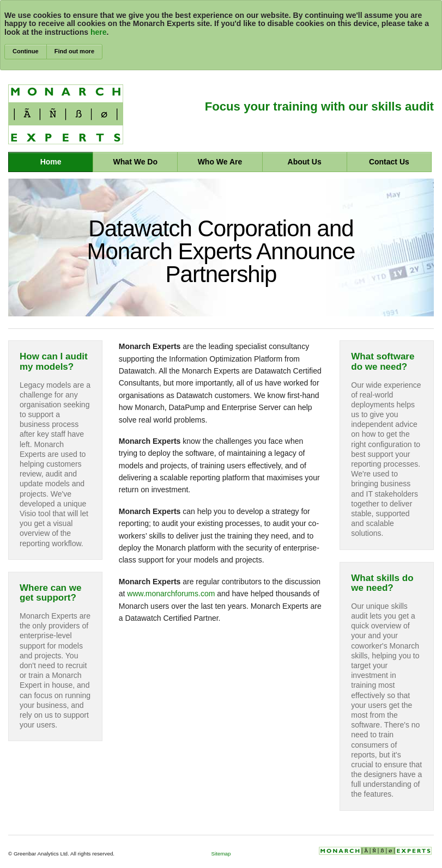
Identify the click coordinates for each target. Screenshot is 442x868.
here (99, 32)
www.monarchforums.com (171, 594)
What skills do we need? (382, 583)
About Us (305, 162)
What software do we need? (383, 362)
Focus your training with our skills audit (319, 106)
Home (51, 162)
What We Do (135, 162)
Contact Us (389, 162)
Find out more (74, 51)
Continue (26, 51)
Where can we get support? (50, 593)
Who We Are (220, 162)
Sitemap (221, 854)
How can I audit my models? (54, 362)
